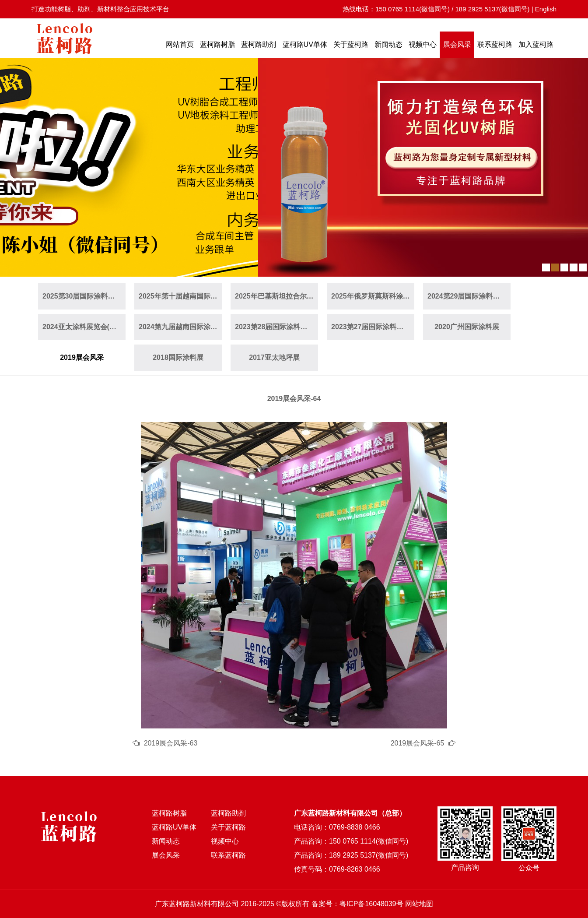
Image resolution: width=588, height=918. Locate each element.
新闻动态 (388, 44)
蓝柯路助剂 (259, 44)
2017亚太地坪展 (274, 357)
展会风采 (457, 44)
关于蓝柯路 (351, 44)
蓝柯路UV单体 (305, 44)
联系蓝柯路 (495, 44)
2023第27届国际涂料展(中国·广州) (373, 327)
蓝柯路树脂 (217, 44)
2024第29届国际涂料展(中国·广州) (469, 296)
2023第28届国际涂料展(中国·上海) (276, 327)
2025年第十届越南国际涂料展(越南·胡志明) (180, 296)
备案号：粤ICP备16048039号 (357, 904)
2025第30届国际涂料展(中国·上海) (84, 296)
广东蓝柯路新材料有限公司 (197, 904)
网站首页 (180, 44)
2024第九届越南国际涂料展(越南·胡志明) (180, 327)
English (546, 9)
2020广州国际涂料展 (467, 327)
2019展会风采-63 (171, 743)
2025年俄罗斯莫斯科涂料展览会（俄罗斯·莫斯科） (373, 296)
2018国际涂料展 (178, 357)
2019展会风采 (82, 357)
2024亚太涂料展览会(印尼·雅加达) (84, 327)
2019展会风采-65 (418, 743)
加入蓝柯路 (536, 44)
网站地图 (419, 904)
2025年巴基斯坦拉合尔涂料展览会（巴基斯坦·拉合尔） (276, 296)
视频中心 (423, 44)
